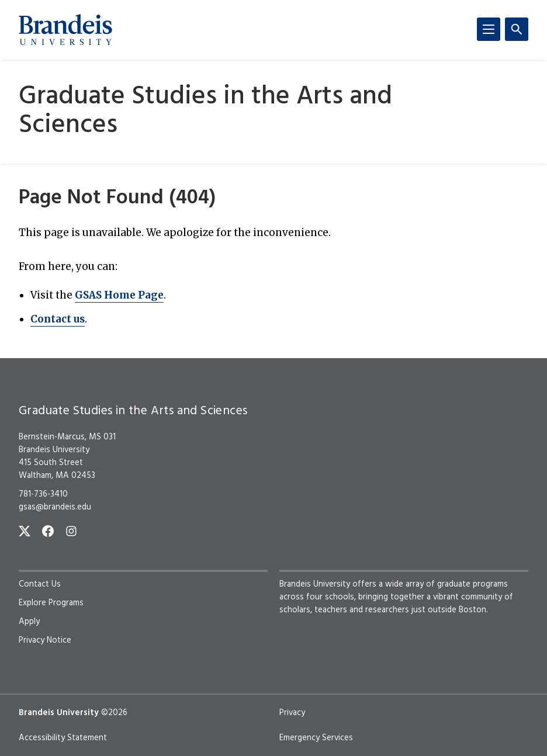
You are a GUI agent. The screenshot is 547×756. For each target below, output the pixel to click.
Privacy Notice (45, 640)
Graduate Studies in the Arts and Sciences (205, 112)
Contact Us (40, 584)
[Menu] (489, 29)
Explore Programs (51, 603)
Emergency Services (316, 738)
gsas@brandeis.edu (55, 507)
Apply (29, 622)
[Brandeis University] (65, 30)
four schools (330, 597)
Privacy (292, 713)
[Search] (517, 29)
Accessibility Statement (63, 738)
